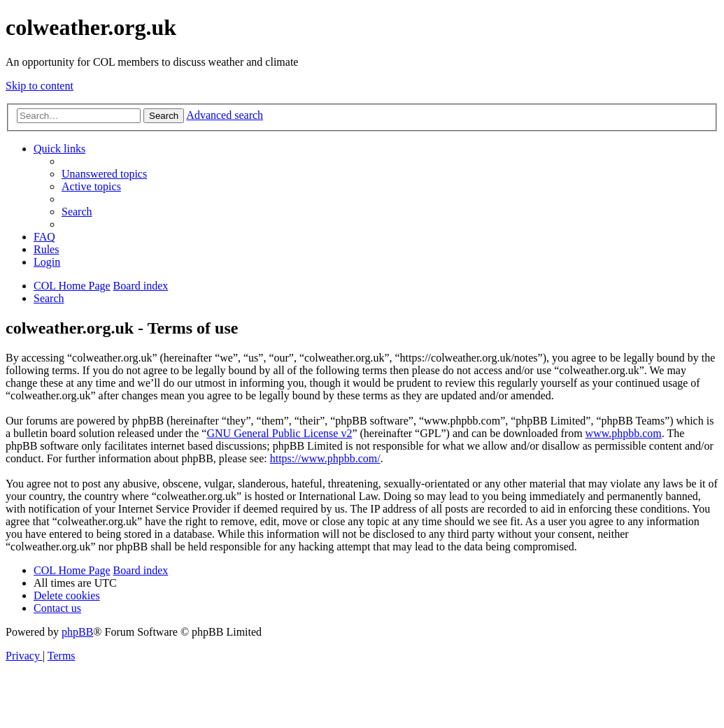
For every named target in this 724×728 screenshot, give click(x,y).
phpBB (77, 632)
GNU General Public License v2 (279, 433)
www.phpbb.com (624, 433)
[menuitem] (104, 174)
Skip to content (40, 86)
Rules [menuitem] (46, 249)
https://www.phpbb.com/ (325, 458)
